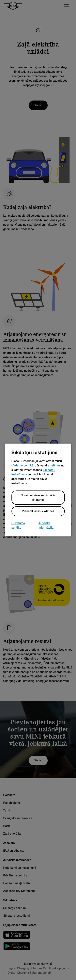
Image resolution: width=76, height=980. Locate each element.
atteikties (54, 466)
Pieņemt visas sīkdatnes (38, 511)
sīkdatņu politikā (22, 466)
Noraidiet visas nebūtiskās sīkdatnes (38, 498)
